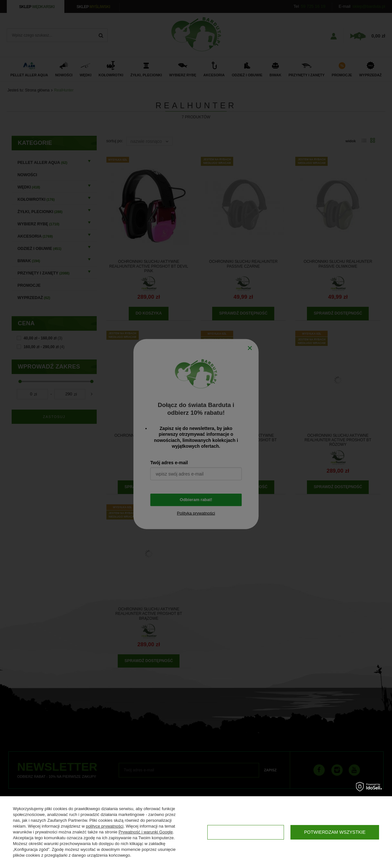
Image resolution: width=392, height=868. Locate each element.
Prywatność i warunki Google (146, 832)
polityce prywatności (104, 826)
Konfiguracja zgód (246, 832)
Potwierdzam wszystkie (335, 832)
